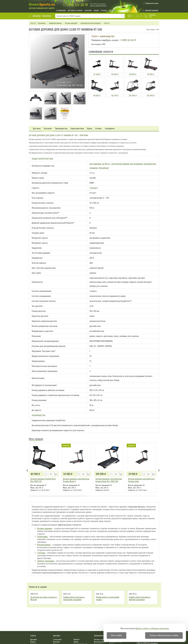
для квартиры (95, 164)
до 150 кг (106, 164)
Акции (96, 11)
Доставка (37, 129)
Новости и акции (38, 587)
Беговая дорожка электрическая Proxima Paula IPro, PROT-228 (109, 480)
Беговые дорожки (71, 23)
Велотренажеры (44, 545)
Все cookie (117, 635)
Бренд (90, 129)
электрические (150, 164)
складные (94, 168)
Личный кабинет (152, 11)
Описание (48, 129)
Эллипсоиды (42, 537)
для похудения (136, 164)
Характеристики (77, 129)
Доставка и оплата (75, 11)
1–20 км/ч (94, 188)
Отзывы (104, 11)
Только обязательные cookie (164, 635)
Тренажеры (42, 23)
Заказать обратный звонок (98, 6)
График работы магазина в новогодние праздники (74, 598)
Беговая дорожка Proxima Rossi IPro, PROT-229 (43, 480)
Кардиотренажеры (55, 23)
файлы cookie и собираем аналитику (152, 628)
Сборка (33, 642)
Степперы (41, 553)
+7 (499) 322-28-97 (128, 40)
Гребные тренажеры (46, 561)
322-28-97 (75, 5)
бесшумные (104, 168)
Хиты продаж (36, 439)
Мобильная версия (152, 3)
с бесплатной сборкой (120, 164)
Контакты (113, 11)
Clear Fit (33, 23)
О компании (61, 11)
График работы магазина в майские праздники (140, 598)
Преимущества (61, 129)
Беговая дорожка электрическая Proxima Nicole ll (76, 480)
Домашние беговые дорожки (91, 23)
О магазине (57, 639)
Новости (77, 639)
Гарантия (88, 11)
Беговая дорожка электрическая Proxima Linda (141, 480)
